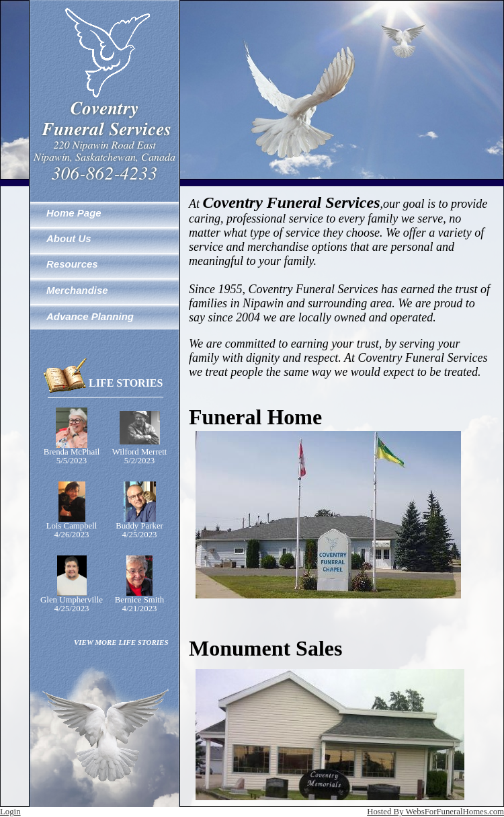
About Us (69, 238)
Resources (72, 264)
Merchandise (77, 290)
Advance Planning (90, 316)
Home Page (74, 213)
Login (10, 812)
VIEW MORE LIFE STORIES (121, 642)
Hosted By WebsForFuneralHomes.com (435, 812)
